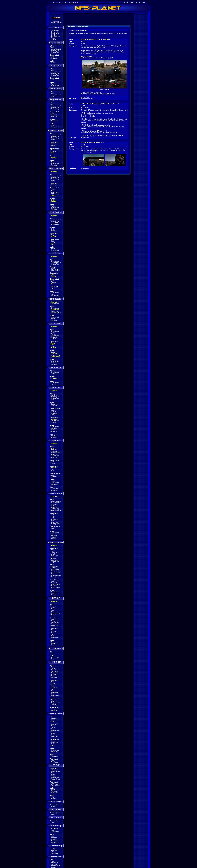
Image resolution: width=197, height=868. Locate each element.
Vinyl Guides (55, 586)
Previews (54, 838)
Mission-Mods (55, 779)
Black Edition (55, 569)
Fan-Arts (54, 537)
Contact (53, 867)
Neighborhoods (56, 575)
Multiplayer (54, 756)
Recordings (55, 457)
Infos (52, 606)
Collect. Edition (56, 510)
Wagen (53, 343)
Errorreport (54, 864)
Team (52, 861)
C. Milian (54, 437)
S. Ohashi (54, 490)
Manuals (53, 145)
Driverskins (54, 736)
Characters (54, 612)
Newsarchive (55, 32)
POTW (53, 860)
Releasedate (55, 51)
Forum (53, 38)
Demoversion (55, 730)
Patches (53, 185)
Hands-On (54, 121)
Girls (52, 610)
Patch (53, 516)
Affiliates (54, 850)
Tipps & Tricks (55, 785)
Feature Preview (56, 313)
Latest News (55, 31)
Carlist (53, 462)
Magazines (54, 624)
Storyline (54, 395)
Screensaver (55, 832)
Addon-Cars (55, 743)
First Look (54, 354)
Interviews (54, 720)
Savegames (55, 519)
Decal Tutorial (55, 587)
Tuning (53, 288)
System (53, 568)
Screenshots (55, 86)
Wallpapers (54, 484)
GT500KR (54, 412)
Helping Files (55, 695)
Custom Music (55, 357)
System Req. (55, 52)
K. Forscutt (54, 489)
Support (53, 477)
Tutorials (54, 704)
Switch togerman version (56, 22)
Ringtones (54, 431)
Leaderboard (55, 304)
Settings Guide (56, 355)
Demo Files (54, 522)
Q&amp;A (54, 677)
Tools (53, 634)
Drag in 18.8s (55, 703)
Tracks (53, 243)
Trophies (54, 115)
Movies (53, 206)
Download (54, 741)
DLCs (53, 153)
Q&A (52, 400)
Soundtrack (55, 58)
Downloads (54, 560)
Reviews (53, 158)
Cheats (53, 196)
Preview (53, 202)
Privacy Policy (55, 866)
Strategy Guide (56, 584)
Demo (53, 139)
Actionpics (54, 793)
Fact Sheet (54, 671)
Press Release (55, 670)
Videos (53, 63)
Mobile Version (56, 571)
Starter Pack (55, 311)
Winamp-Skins (55, 524)
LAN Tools (54, 688)
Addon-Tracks (55, 772)
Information (55, 566)
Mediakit (53, 539)
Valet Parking (55, 296)
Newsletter (54, 35)
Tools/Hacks (55, 421)
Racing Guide (55, 583)
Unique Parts (55, 625)
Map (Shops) (55, 622)
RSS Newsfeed (56, 37)
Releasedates (55, 453)
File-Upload (54, 853)
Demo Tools (55, 637)
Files (52, 144)
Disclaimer (54, 863)
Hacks (53, 636)
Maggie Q (54, 436)
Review (53, 229)
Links (53, 852)
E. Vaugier (54, 504)
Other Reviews (55, 270)
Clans (53, 676)
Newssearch (55, 34)
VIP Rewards (55, 194)
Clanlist (53, 40)
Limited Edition (56, 223)
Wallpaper (54, 165)
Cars (52, 57)
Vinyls (53, 683)
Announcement (56, 49)
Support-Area (55, 562)
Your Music (54, 762)
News (53, 48)
